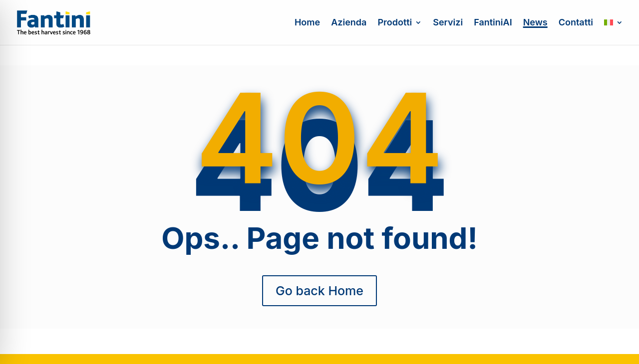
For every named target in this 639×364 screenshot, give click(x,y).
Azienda (349, 23)
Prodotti (395, 23)
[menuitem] (614, 32)
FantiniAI (493, 23)
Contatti (576, 23)
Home (307, 23)
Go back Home (319, 291)
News (535, 23)
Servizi (448, 23)
